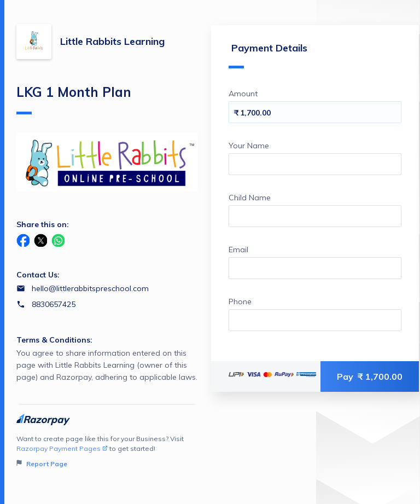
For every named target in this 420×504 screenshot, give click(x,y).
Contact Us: (38, 275)
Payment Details (268, 55)
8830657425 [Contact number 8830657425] (54, 304)
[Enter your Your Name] (315, 164)
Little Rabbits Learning (112, 41)
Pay (370, 376)
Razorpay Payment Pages (62, 448)
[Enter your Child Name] (315, 216)
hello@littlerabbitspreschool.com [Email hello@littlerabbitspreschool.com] (90, 288)
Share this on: (43, 224)
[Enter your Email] (315, 268)
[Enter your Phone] (315, 320)
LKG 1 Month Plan (74, 99)
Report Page (42, 464)
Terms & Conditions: (54, 340)
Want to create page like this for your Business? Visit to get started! (107, 452)
